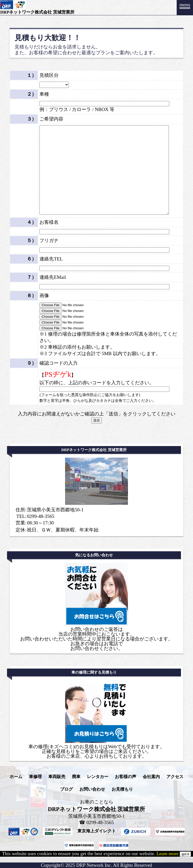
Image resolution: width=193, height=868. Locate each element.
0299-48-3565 (41, 516)
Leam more (167, 854)
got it (185, 854)
